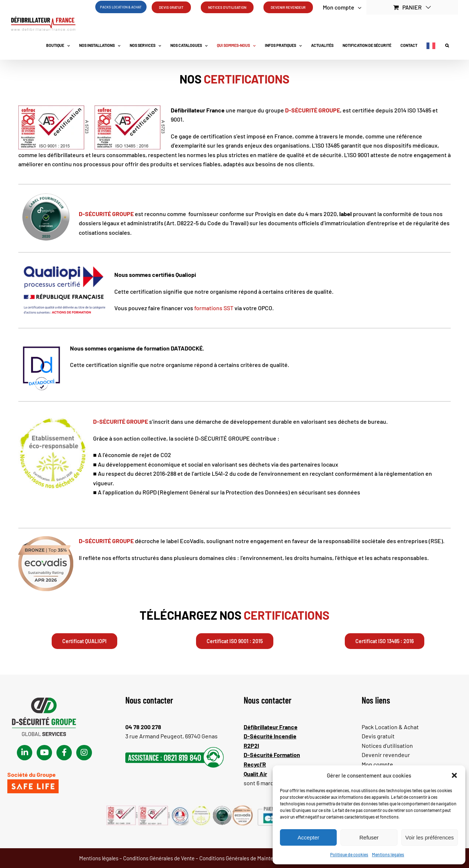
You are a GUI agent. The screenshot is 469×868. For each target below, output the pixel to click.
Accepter (308, 837)
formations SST (214, 308)
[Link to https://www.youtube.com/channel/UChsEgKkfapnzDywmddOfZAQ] (44, 753)
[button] (454, 775)
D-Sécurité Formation (272, 755)
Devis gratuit (378, 736)
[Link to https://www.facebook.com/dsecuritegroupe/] (64, 753)
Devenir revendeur (386, 755)
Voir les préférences (430, 837)
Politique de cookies (349, 854)
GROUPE (329, 110)
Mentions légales (388, 854)
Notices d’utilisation (387, 745)
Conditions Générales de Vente (159, 858)
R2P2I (251, 745)
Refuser (369, 837)
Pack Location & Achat (390, 727)
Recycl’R (255, 764)
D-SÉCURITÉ (301, 110)
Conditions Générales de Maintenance (244, 858)
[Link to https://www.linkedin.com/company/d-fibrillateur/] (25, 753)
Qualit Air (255, 774)
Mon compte (377, 764)
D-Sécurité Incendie (270, 736)
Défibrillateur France (271, 727)
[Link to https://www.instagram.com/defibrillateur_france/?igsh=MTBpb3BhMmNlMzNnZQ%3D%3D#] (84, 753)
